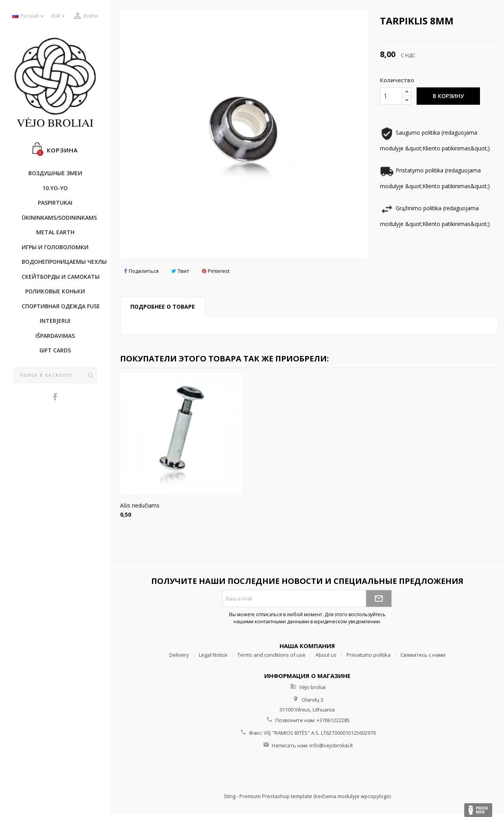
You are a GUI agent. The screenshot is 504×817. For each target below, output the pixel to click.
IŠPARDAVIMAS (55, 336)
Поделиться (141, 271)
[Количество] (391, 96)
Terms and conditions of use (271, 655)
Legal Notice (213, 655)
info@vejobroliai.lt (331, 745)
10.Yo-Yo (55, 188)
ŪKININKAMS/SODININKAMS (59, 218)
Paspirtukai (55, 203)
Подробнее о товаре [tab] (163, 307)
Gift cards (55, 350)
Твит (180, 271)
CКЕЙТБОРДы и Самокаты (59, 277)
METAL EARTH (55, 232)
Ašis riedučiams (140, 505)
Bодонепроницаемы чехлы (59, 262)
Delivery (179, 655)
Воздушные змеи (55, 173)
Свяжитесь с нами (423, 655)
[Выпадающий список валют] (59, 16)
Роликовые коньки (55, 291)
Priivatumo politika (369, 655)
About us (326, 655)
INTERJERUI (55, 321)
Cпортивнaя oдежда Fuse (59, 306)
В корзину (448, 96)
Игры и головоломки (55, 247)
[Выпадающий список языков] (29, 16)
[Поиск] (55, 376)
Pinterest (216, 271)
